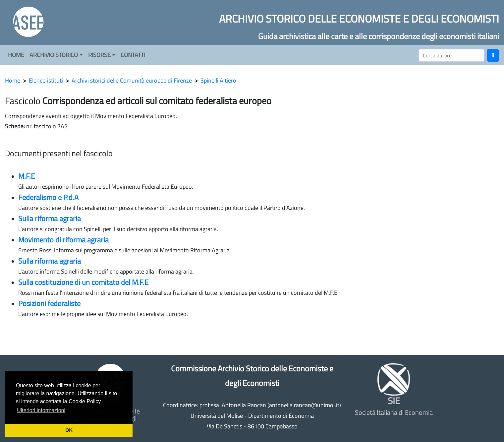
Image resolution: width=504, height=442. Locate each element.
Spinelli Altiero (218, 80)
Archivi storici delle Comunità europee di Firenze (132, 80)
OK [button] (69, 430)
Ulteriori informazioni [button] (41, 410)
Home (13, 80)
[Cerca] (451, 55)
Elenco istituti (46, 80)
